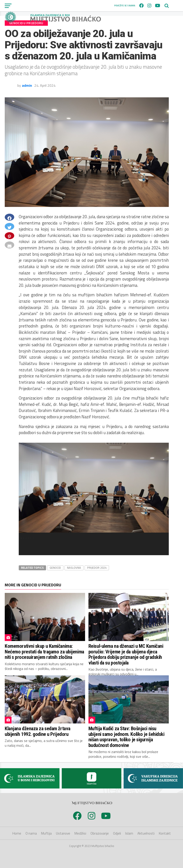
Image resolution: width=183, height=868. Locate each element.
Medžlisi (80, 833)
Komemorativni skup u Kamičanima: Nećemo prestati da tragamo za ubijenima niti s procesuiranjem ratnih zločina (44, 652)
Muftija (46, 833)
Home (17, 833)
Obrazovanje (100, 833)
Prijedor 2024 (97, 568)
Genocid (55, 568)
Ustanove (63, 833)
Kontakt (165, 833)
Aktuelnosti (146, 833)
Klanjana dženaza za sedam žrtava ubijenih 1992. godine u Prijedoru (38, 731)
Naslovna (74, 568)
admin (27, 85)
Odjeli (117, 833)
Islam (129, 833)
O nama (31, 833)
